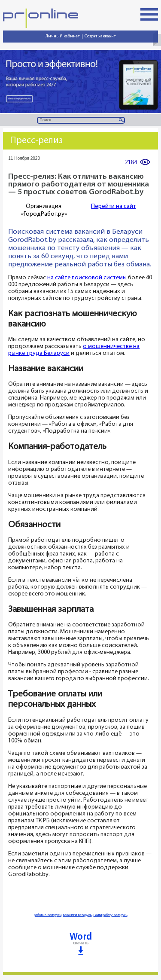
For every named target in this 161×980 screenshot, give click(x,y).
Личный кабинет (63, 36)
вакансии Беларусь (77, 915)
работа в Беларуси (48, 915)
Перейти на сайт (113, 206)
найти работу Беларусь (111, 915)
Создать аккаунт (100, 36)
